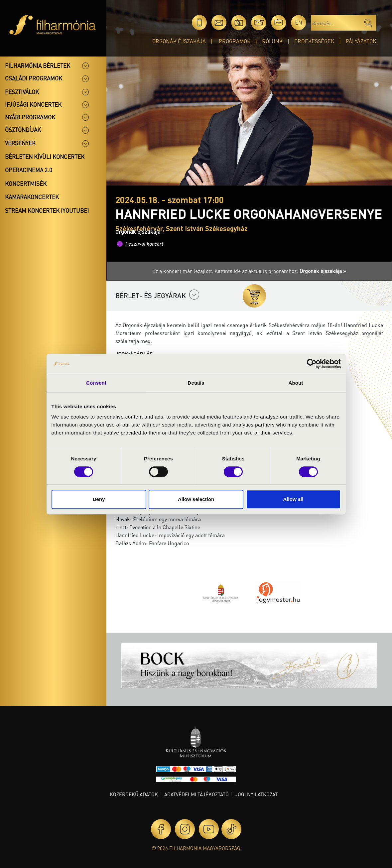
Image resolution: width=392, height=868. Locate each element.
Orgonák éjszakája (179, 41)
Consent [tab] (96, 383)
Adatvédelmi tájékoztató (196, 794)
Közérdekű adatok (134, 794)
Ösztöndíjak (23, 130)
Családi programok (34, 78)
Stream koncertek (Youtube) (47, 210)
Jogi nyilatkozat (256, 794)
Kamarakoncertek (32, 197)
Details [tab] (196, 383)
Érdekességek (314, 41)
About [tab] (296, 383)
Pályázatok (361, 41)
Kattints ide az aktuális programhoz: (280, 271)
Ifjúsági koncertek (33, 104)
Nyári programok (30, 117)
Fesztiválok (22, 92)
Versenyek (20, 143)
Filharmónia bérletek (38, 65)
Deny (99, 499)
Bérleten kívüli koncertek (45, 157)
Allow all (293, 499)
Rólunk (272, 41)
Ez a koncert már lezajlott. (183, 271)
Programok (235, 41)
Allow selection (196, 499)
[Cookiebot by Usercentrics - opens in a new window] (312, 364)
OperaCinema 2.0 (29, 170)
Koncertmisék (26, 184)
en (299, 22)
